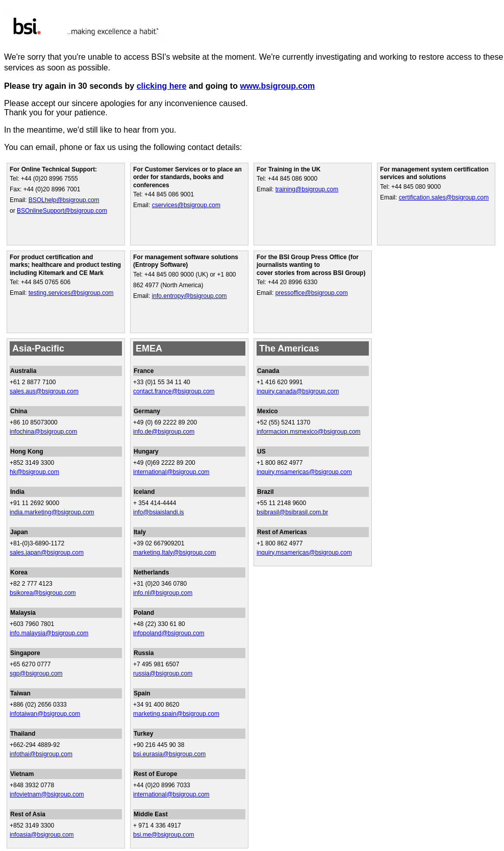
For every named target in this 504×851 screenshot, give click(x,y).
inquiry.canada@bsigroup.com (298, 391)
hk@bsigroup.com (34, 472)
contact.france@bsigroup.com (174, 391)
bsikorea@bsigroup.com (43, 593)
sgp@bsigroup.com (36, 673)
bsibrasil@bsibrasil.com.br (292, 512)
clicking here (162, 86)
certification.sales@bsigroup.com (444, 197)
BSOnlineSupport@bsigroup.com (62, 211)
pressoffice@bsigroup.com (312, 293)
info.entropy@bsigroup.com (190, 296)
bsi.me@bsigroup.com (164, 835)
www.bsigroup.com (277, 86)
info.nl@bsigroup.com (163, 593)
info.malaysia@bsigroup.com (49, 633)
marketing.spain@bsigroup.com (176, 714)
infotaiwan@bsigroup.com (45, 714)
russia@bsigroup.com (163, 673)
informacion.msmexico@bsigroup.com (309, 432)
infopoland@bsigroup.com (169, 633)
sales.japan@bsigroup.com (47, 553)
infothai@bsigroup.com (41, 754)
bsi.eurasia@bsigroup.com (169, 754)
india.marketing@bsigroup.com (52, 512)
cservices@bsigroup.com (186, 205)
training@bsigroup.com (307, 189)
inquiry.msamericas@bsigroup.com (304, 472)
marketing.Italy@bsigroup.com (174, 553)
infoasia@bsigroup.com (42, 835)
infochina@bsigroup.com (43, 432)
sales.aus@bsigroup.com (44, 391)
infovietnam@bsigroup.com (47, 794)
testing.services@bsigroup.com (71, 293)
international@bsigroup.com (171, 472)
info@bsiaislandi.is (159, 512)
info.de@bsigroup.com (164, 432)
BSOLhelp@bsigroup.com (64, 200)
